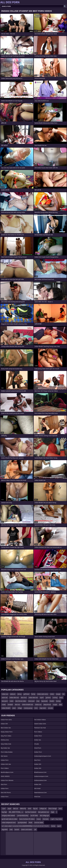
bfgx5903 (5, 829)
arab (11, 829)
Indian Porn (5, 760)
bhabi (30, 822)
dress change (53, 809)
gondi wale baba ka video (10, 819)
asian (14, 708)
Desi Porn (37, 760)
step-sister (43, 708)
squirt (42, 698)
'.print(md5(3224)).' (23, 816)
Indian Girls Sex (6, 764)
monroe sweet (39, 822)
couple (55, 705)
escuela (50, 708)
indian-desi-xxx (14, 698)
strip (38, 701)
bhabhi (52, 701)
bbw (60, 705)
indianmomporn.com (41, 776)
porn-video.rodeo (7, 752)
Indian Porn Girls (6, 720)
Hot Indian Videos (40, 720)
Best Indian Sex (6, 728)
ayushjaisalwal (22, 822)
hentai (53, 826)
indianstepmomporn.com (43, 756)
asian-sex (5, 698)
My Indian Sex (5, 748)
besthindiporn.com (7, 772)
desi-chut (24, 698)
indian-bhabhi (6, 708)
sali (35, 829)
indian (52, 694)
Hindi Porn (38, 748)
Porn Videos (5, 768)
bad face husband (31, 812)
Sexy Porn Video (6, 736)
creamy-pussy (28, 708)
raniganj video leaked (8, 816)
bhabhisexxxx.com (40, 772)
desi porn (4, 784)
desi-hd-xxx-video (21, 701)
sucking (55, 698)
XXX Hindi (37, 788)
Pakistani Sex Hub (40, 728)
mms (36, 708)
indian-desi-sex (33, 698)
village (20, 708)
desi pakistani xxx (44, 812)
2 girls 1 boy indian (56, 819)
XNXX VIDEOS (5, 776)
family (33, 694)
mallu (12, 701)
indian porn (38, 736)
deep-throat (47, 705)
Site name (4, 756)
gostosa (48, 698)
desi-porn (5, 701)
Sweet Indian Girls (40, 724)
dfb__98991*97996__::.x (16, 812)
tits (63, 694)
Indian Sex (38, 740)
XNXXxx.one (5, 740)
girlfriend (26, 694)
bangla (58, 694)
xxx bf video (34, 816)
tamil (30, 809)
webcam (13, 694)
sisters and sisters (27, 829)
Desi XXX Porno (6, 792)
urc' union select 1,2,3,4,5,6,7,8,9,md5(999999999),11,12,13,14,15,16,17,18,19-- (25, 826)
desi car (16, 809)
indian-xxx (38, 705)
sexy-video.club (6, 744)
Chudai (37, 744)
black (61, 698)
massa (39, 819)
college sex (43, 809)
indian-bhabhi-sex (28, 705)
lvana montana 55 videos (27, 819)
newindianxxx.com (40, 792)
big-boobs (44, 701)
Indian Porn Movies (7, 780)
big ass (35, 809)
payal (9, 809)
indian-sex (5, 694)
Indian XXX (4, 724)
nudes (4, 705)
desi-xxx (17, 705)
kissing (58, 701)
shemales (46, 819)
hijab (53, 812)
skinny (19, 694)
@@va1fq (23, 809)
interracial (31, 701)
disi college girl (44, 816)
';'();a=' (4, 809)
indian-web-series (43, 694)
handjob (10, 705)
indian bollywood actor (9, 822)
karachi (17, 829)
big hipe (4, 812)
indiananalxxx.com (40, 780)
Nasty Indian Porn (7, 732)
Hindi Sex (37, 797)
